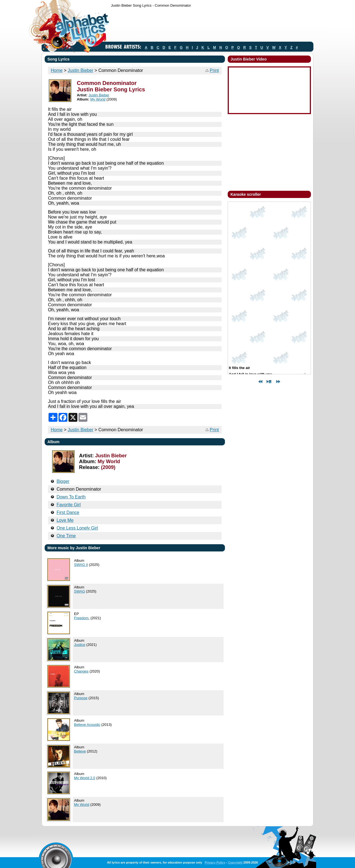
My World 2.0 (85, 778)
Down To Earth (71, 497)
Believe (80, 751)
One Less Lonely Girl (77, 528)
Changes (81, 671)
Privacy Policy (215, 862)
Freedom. (82, 618)
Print (214, 70)
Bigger (63, 481)
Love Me (65, 520)
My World (98, 99)
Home (57, 70)
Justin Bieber (81, 70)
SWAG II (81, 565)
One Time (66, 536)
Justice (80, 645)
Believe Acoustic (87, 725)
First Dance (68, 512)
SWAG (79, 591)
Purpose (81, 698)
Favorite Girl (69, 505)
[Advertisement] (212, 26)
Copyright (235, 862)
